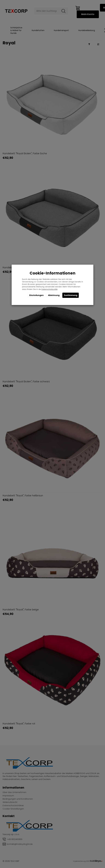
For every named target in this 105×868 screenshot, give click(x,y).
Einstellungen (36, 295)
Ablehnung (54, 295)
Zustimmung (71, 295)
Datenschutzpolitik (49, 289)
